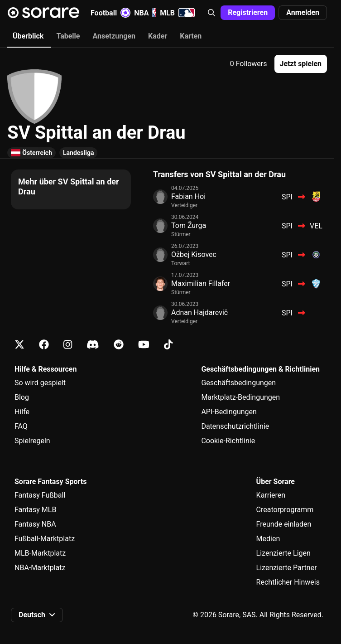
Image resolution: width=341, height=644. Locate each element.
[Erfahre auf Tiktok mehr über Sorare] (168, 345)
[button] (211, 13)
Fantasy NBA (35, 524)
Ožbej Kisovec (194, 254)
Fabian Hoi (188, 196)
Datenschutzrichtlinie (235, 426)
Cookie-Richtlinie (228, 441)
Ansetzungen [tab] (114, 36)
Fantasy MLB (35, 510)
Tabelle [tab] (68, 36)
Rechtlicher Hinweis (288, 582)
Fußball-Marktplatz (45, 539)
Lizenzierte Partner (287, 568)
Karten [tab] (191, 36)
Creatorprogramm (285, 510)
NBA (145, 13)
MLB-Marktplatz (40, 553)
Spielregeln (32, 441)
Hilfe (22, 412)
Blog (22, 397)
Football (110, 13)
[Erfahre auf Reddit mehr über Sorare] (119, 345)
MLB (177, 13)
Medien (268, 539)
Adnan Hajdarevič (199, 312)
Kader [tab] (158, 36)
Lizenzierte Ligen (283, 553)
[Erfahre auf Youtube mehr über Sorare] (144, 345)
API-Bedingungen (229, 412)
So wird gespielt (40, 383)
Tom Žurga (189, 225)
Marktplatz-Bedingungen (240, 397)
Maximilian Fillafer (201, 283)
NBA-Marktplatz (40, 568)
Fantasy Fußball (40, 495)
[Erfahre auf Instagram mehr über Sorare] (68, 345)
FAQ (21, 426)
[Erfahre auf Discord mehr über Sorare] (93, 345)
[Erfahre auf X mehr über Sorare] (19, 345)
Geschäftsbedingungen (238, 383)
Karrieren (271, 495)
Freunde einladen (284, 524)
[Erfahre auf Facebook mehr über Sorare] (44, 345)
